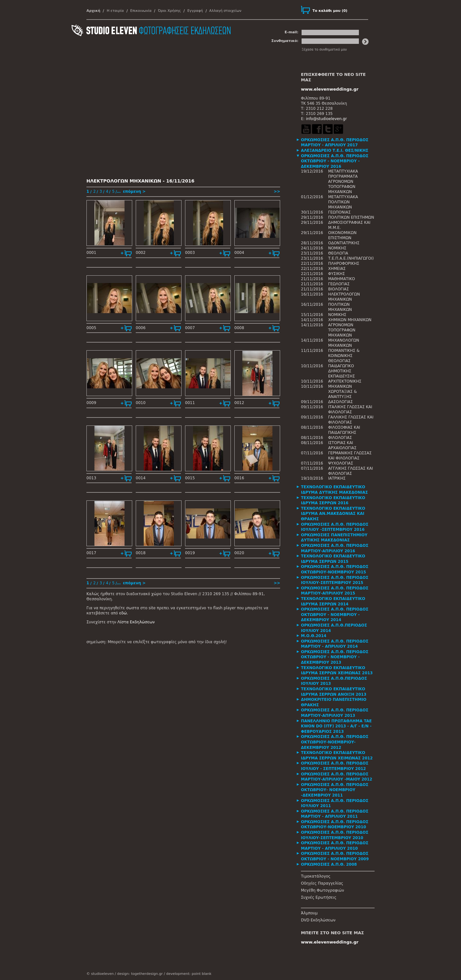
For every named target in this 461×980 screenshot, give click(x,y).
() (330, 11)
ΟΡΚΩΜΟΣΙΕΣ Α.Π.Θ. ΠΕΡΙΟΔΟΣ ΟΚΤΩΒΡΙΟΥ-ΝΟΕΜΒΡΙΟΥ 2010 (335, 825)
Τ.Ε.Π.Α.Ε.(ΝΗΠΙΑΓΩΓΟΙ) (351, 258)
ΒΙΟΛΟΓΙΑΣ (339, 289)
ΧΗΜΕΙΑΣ (337, 269)
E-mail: (291, 32)
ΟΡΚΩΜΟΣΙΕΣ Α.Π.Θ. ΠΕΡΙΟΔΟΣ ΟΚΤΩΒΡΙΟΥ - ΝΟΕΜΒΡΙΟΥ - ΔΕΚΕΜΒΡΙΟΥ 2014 (335, 615)
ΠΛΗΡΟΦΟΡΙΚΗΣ (344, 263)
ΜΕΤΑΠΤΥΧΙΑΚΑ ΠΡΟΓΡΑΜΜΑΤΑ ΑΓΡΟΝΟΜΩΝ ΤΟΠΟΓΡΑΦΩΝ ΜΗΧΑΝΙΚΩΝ (343, 182)
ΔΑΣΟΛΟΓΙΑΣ (340, 402)
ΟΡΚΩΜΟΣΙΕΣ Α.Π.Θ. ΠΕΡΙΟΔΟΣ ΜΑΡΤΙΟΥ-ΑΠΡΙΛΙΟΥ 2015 (335, 591)
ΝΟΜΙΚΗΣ (337, 248)
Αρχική (93, 11)
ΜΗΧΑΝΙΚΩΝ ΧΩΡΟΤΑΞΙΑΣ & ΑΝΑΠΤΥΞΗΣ (343, 392)
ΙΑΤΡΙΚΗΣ (337, 478)
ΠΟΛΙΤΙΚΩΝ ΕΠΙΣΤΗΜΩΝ (351, 217)
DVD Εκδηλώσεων (318, 920)
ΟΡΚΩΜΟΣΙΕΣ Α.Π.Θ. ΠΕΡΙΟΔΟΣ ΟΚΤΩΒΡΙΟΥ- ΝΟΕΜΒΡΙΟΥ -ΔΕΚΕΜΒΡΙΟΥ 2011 (335, 790)
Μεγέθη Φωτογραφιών (323, 890)
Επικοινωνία (141, 11)
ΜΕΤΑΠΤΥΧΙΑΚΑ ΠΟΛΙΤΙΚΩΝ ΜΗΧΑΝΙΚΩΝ (343, 202)
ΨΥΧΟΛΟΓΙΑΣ (341, 463)
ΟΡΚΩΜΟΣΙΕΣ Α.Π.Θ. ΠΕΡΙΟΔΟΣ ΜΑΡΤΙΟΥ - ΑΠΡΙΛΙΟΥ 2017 (335, 143)
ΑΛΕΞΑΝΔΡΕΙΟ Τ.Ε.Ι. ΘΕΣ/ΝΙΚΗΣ (335, 150)
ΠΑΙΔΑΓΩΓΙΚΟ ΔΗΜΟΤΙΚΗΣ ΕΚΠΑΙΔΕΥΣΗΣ (342, 371)
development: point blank (189, 974)
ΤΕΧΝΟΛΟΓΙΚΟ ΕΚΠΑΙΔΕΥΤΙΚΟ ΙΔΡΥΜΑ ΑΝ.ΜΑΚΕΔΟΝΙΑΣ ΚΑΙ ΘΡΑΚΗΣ (333, 514)
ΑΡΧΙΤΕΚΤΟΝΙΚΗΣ (345, 381)
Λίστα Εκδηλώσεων (136, 622)
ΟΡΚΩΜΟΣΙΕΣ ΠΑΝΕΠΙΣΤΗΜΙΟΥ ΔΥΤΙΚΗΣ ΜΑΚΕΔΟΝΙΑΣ (334, 538)
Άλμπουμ (309, 913)
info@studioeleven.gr (326, 119)
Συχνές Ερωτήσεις (319, 897)
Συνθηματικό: (285, 41)
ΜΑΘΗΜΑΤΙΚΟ (342, 279)
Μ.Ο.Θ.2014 (314, 636)
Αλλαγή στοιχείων (225, 11)
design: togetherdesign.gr (140, 974)
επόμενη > (134, 191)
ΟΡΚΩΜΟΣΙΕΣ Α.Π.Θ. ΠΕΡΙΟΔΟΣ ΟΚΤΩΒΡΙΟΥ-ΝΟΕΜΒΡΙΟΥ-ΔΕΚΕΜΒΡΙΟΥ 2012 (335, 742)
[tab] (338, 143)
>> (277, 191)
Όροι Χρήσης (169, 11)
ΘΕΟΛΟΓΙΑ (338, 253)
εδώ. (124, 613)
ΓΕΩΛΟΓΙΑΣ (339, 284)
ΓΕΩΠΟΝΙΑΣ (339, 212)
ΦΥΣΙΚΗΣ (336, 274)
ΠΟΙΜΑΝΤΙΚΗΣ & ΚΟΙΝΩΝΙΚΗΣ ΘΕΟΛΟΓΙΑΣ (344, 356)
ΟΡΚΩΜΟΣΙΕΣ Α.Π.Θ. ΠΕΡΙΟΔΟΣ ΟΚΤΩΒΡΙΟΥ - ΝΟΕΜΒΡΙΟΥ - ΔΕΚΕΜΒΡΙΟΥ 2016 (335, 161)
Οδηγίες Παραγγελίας (322, 883)
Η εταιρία (115, 11)
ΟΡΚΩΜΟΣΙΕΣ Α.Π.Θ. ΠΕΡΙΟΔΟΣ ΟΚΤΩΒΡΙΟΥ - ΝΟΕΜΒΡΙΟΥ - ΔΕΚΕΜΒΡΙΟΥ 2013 (335, 657)
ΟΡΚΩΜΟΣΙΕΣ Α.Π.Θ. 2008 (329, 864)
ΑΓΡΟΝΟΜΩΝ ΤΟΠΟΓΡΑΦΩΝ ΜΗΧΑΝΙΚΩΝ (342, 330)
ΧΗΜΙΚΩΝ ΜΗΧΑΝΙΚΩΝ (350, 320)
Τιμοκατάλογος (316, 876)
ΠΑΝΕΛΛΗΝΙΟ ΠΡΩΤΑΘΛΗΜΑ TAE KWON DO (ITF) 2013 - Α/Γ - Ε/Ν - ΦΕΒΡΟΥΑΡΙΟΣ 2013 (336, 726)
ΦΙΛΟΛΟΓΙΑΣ (340, 438)
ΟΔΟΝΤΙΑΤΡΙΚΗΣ (344, 243)
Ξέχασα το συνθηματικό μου (324, 49)
